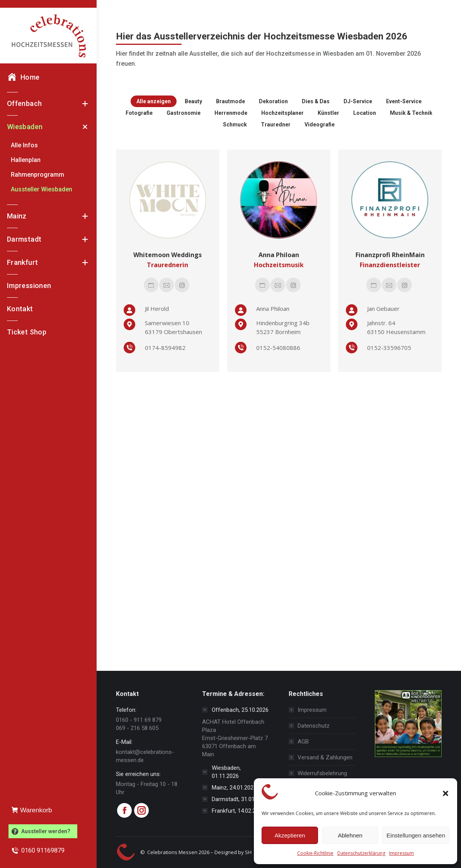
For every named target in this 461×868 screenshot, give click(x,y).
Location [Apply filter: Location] (365, 113)
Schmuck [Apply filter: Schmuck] (235, 124)
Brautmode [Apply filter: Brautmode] (230, 101)
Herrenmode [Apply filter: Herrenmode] (231, 113)
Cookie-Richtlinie (315, 853)
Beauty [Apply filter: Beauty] (193, 101)
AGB (303, 742)
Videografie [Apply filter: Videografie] (320, 124)
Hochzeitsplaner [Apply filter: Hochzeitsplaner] (282, 113)
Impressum (401, 853)
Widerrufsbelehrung (322, 773)
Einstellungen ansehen (416, 835)
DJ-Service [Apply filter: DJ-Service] (358, 101)
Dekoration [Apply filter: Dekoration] (273, 101)
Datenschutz (314, 726)
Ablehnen (350, 835)
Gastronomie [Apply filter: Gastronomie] (184, 113)
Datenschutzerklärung (361, 853)
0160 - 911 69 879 (139, 720)
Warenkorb (32, 810)
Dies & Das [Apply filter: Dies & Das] (316, 101)
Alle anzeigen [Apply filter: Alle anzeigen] (154, 101)
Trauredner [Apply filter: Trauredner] (276, 124)
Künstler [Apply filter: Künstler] (328, 113)
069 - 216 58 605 (137, 728)
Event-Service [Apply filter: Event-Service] (404, 101)
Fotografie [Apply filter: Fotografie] (139, 113)
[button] (446, 793)
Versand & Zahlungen (325, 757)
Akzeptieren (290, 835)
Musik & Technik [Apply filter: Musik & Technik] (411, 113)
